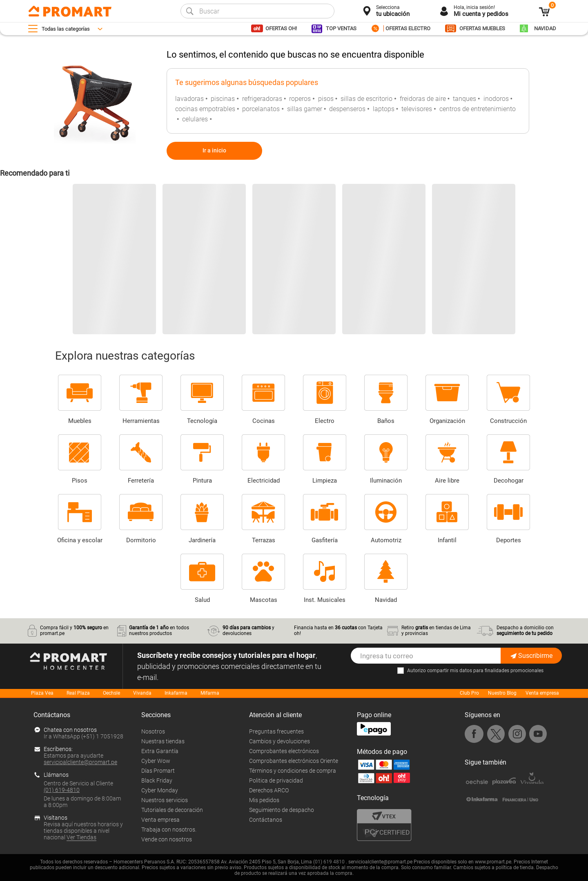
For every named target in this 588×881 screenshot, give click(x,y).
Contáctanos (266, 820)
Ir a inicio (214, 150)
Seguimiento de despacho (282, 810)
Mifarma (210, 693)
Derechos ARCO (269, 790)
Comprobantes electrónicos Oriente (294, 761)
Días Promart (158, 771)
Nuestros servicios (165, 800)
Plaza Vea (42, 693)
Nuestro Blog (502, 693)
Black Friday (157, 780)
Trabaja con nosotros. (169, 830)
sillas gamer (305, 109)
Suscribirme (531, 656)
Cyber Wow (156, 761)
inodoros (496, 99)
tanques (464, 99)
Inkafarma (176, 693)
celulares (195, 119)
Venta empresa (542, 693)
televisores (417, 109)
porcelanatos (261, 109)
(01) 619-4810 (62, 790)
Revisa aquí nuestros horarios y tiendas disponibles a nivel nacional (83, 831)
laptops (384, 109)
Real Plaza (78, 693)
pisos (326, 99)
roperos (300, 99)
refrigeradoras (262, 99)
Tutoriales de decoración (172, 810)
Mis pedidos (264, 800)
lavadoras (189, 99)
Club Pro (469, 693)
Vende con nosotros (167, 839)
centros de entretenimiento (478, 109)
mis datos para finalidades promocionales (497, 671)
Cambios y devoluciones (280, 741)
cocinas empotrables (205, 109)
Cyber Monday (160, 790)
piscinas (223, 99)
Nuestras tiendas (163, 741)
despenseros (347, 109)
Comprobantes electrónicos (284, 751)
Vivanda (142, 693)
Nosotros (153, 731)
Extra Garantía (160, 751)
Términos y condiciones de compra (293, 771)
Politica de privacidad (276, 780)
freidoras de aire (423, 99)
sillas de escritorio (366, 99)
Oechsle (111, 693)
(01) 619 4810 (329, 862)
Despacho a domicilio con (525, 631)
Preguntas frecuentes (276, 731)
